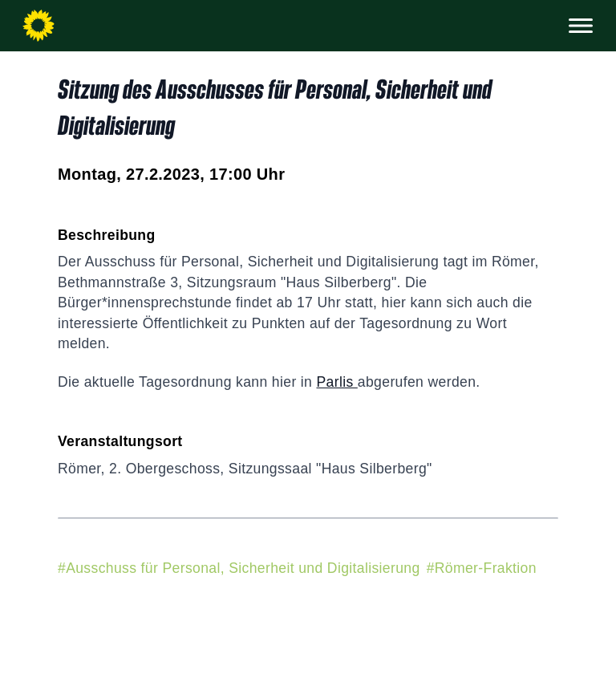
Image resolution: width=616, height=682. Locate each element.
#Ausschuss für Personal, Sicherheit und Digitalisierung (239, 568)
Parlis (336, 382)
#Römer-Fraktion (482, 568)
